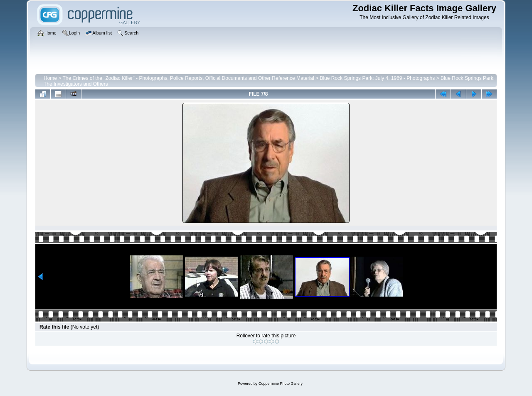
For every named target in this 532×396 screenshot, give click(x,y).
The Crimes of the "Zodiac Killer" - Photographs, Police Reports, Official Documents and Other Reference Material (188, 78)
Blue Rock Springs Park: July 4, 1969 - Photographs (377, 78)
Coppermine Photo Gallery (281, 384)
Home (50, 78)
